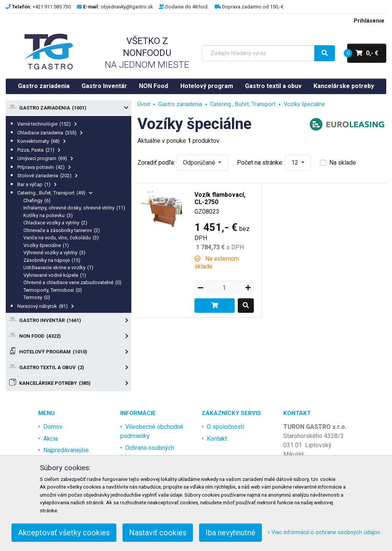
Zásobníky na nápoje (52, 260)
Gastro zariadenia (44, 86)
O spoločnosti (225, 427)
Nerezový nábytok (46, 306)
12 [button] (296, 163)
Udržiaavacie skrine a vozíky (58, 267)
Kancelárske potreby (344, 86)
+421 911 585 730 (52, 7)
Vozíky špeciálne (46, 245)
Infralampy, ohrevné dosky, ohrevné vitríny (74, 208)
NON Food (154, 86)
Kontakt (217, 439)
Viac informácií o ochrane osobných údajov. (324, 532)
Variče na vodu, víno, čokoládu (61, 238)
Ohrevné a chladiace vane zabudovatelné (72, 282)
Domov (53, 427)
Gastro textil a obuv (273, 86)
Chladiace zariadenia (50, 133)
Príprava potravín (44, 167)
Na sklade (343, 163)
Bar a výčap (37, 184)
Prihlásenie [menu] (369, 21)
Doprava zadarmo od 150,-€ (253, 7)
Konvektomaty (42, 141)
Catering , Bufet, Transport (55, 193)
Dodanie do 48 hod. (187, 7)
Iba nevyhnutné (230, 533)
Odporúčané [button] (200, 163)
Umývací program (45, 158)
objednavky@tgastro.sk (127, 7)
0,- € (363, 53)
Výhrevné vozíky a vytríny (54, 253)
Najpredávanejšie (66, 450)
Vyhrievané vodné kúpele (55, 275)
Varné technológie (47, 124)
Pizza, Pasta (39, 150)
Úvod (144, 104)
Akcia (51, 439)
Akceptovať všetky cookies (64, 533)
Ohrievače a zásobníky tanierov (62, 230)
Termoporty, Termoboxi (53, 290)
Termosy (37, 297)
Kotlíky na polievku (48, 215)
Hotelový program (207, 86)
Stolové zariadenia (47, 176)
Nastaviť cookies (158, 533)
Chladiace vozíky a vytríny (55, 223)
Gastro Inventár (104, 86)
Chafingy (37, 200)
